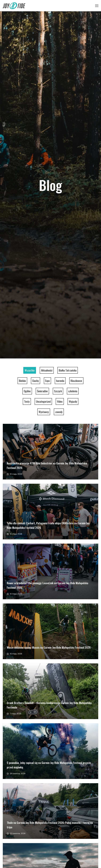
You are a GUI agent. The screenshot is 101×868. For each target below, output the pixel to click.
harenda (60, 381)
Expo (47, 381)
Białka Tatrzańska (68, 370)
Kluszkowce (76, 381)
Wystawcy (44, 412)
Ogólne (27, 391)
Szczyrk (58, 391)
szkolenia (73, 391)
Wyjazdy (73, 401)
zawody (59, 412)
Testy (27, 401)
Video (60, 401)
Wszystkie (30, 370)
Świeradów (42, 391)
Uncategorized (43, 401)
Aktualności (47, 370)
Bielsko (22, 381)
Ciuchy (36, 381)
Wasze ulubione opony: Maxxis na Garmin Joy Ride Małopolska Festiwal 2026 (49, 647)
